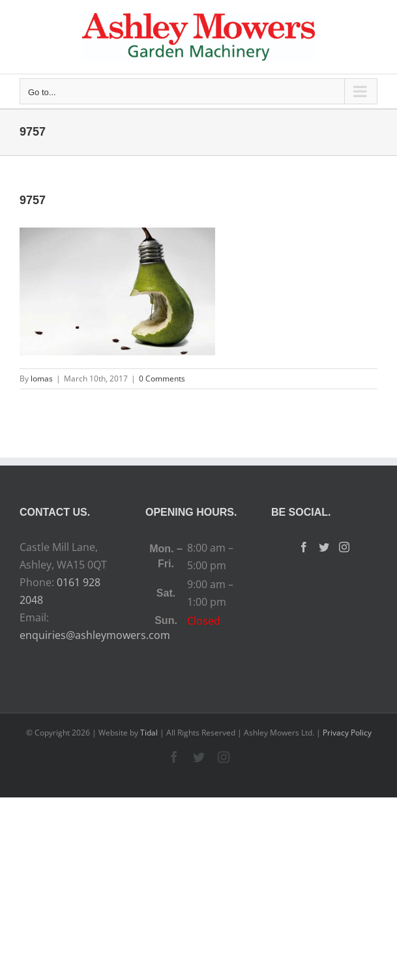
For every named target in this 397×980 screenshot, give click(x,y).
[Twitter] (324, 547)
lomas (42, 379)
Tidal (149, 733)
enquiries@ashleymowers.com (95, 635)
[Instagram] (344, 547)
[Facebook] (304, 547)
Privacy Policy (347, 733)
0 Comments (162, 379)
